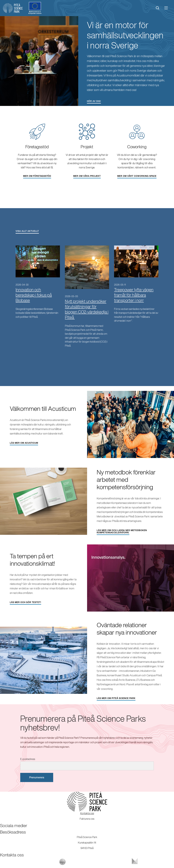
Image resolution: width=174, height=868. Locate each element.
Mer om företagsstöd (37, 176)
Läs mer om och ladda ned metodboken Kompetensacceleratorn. (122, 531)
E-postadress (28, 759)
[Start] (13, 8)
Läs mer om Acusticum (24, 443)
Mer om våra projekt (87, 176)
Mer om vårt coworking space (137, 176)
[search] (158, 8)
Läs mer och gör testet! (25, 602)
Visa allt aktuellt (27, 231)
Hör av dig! (94, 101)
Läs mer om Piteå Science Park (116, 698)
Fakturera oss (87, 819)
